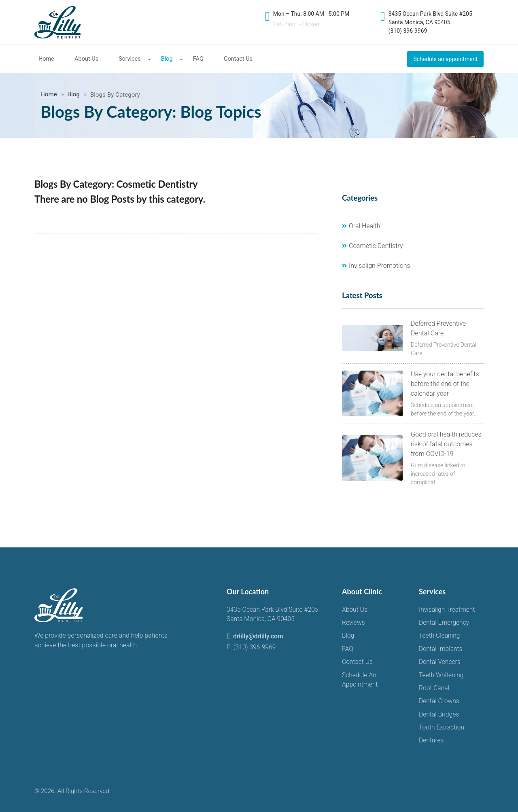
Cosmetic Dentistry (373, 246)
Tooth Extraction (442, 727)
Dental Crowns (439, 701)
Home (46, 59)
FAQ (198, 59)
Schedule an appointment (445, 59)
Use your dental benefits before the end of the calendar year (445, 384)
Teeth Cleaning (439, 636)
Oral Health (361, 226)
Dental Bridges (439, 714)
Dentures (431, 740)
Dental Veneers (440, 662)
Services (130, 59)
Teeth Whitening (441, 675)
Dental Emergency (444, 623)
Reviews (353, 623)
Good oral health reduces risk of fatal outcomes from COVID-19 (446, 444)
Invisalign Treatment (447, 610)
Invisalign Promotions (376, 266)
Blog (167, 59)
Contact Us (238, 59)
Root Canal (434, 688)
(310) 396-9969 (255, 647)
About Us (86, 59)
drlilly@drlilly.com (258, 636)
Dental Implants (441, 649)
